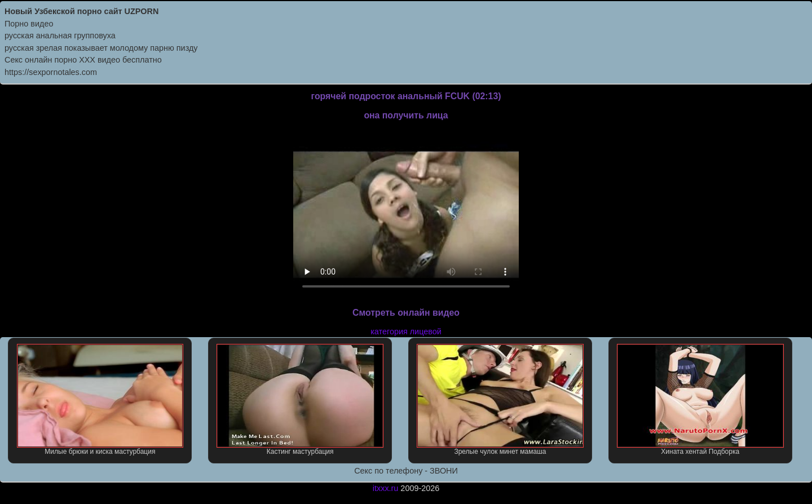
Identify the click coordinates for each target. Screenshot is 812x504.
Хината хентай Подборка (700, 400)
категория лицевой (406, 331)
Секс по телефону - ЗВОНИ (406, 471)
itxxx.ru (386, 488)
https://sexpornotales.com (51, 72)
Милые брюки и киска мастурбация (100, 400)
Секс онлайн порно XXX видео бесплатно (83, 60)
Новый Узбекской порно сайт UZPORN (81, 11)
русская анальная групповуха (60, 36)
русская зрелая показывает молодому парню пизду (101, 48)
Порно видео (29, 24)
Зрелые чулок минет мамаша (500, 400)
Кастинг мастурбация (300, 400)
